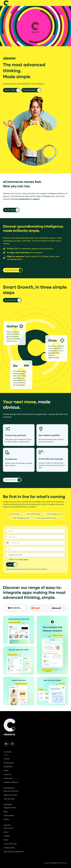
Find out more (10, 90)
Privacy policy (9, 848)
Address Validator (11, 782)
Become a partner (11, 791)
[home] (6, 3)
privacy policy (23, 559)
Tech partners (9, 799)
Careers (7, 836)
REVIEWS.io (8, 767)
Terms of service (10, 844)
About (6, 832)
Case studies (9, 815)
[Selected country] (8, 543)
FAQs (6, 840)
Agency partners (10, 795)
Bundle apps (9, 763)
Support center (10, 808)
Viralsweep (8, 778)
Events (6, 819)
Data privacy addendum (14, 852)
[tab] (15, 608)
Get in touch (9, 828)
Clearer (7, 759)
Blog (6, 811)
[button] (68, 3)
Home (6, 755)
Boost (6, 770)
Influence (7, 774)
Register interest (30, 90)
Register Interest (11, 300)
